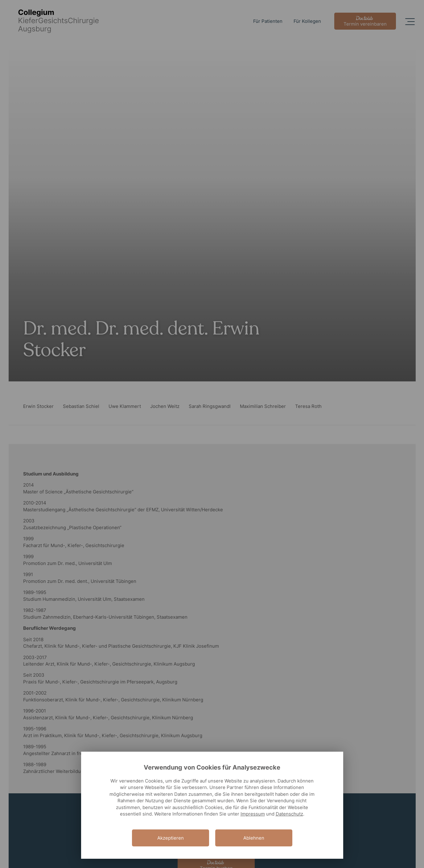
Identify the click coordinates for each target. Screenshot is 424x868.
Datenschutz (289, 814)
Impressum (253, 814)
